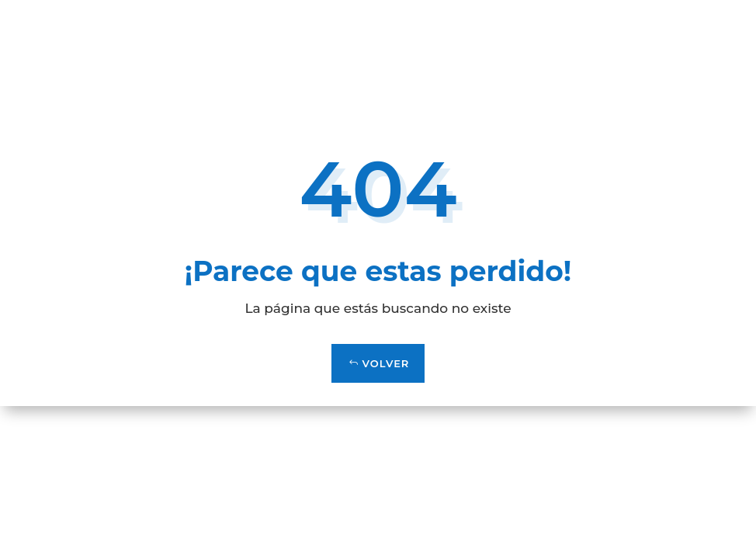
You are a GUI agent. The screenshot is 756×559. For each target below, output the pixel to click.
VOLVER (386, 363)
